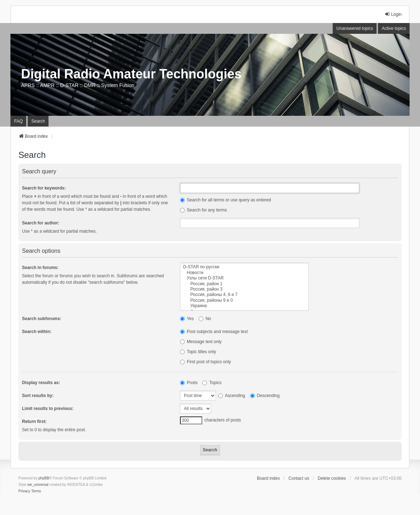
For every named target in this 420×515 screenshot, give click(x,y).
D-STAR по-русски (244, 267)
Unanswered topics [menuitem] (355, 28)
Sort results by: (38, 396)
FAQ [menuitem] (18, 121)
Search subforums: (41, 319)
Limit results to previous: (48, 409)
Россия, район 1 (244, 284)
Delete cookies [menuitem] (332, 478)
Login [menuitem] (393, 14)
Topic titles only (198, 352)
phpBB (44, 478)
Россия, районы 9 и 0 (244, 300)
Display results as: (41, 383)
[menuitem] (24, 491)
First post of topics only (206, 362)
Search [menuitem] (38, 121)
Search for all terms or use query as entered (225, 200)
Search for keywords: (44, 188)
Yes (187, 319)
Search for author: (41, 223)
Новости (244, 273)
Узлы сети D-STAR (244, 278)
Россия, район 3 (244, 289)
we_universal (38, 485)
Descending (265, 396)
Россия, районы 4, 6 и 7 (244, 295)
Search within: (37, 332)
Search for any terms (204, 210)
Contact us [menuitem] (299, 478)
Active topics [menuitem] (394, 28)
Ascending (232, 396)
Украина (244, 306)
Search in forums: (40, 268)
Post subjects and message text (214, 332)
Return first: (34, 421)
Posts (189, 383)
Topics (212, 383)
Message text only (201, 342)
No (205, 319)
